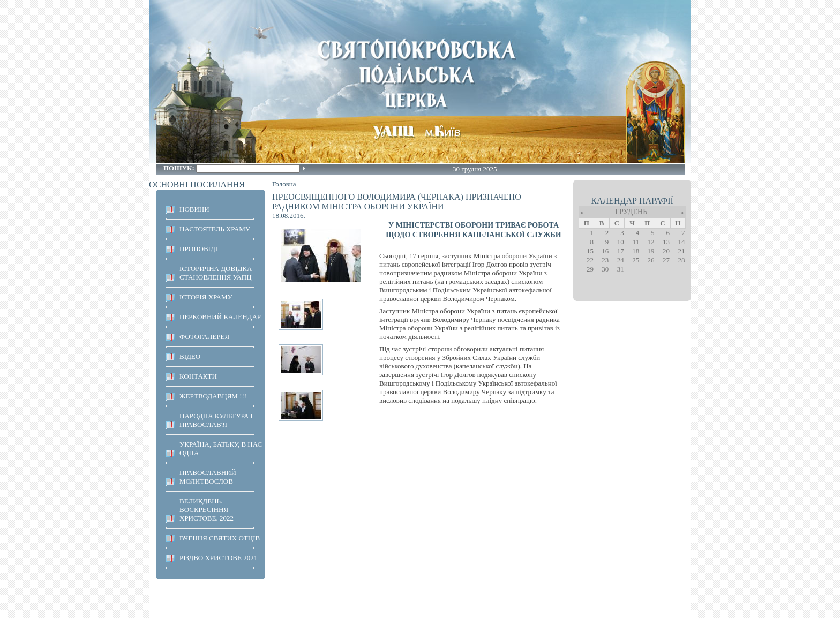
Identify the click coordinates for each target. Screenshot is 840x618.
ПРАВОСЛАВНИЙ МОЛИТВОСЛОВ (208, 477)
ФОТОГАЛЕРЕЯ (204, 337)
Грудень (631, 212)
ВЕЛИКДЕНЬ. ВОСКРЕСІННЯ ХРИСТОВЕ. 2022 (207, 510)
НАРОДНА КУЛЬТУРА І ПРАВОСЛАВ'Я (216, 420)
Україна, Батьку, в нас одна (221, 449)
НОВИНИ (194, 209)
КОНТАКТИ (198, 376)
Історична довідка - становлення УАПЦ (218, 273)
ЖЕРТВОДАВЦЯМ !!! (213, 396)
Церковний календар (220, 317)
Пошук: (180, 168)
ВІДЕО (190, 356)
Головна (284, 184)
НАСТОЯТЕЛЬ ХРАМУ (215, 229)
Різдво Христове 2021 (218, 558)
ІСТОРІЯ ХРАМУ (206, 297)
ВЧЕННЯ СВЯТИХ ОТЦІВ (220, 538)
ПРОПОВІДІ (198, 249)
